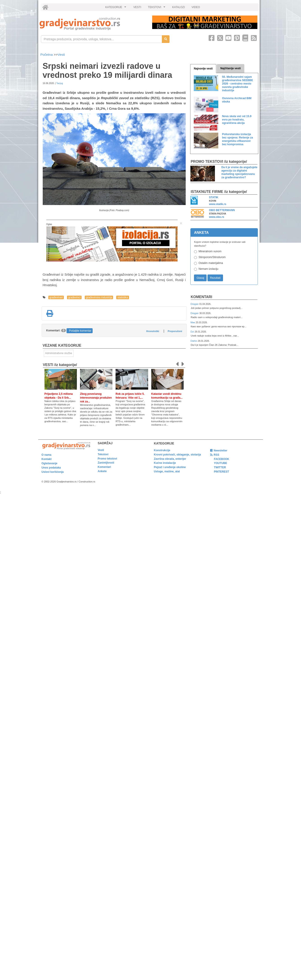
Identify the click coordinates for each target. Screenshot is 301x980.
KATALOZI (178, 7)
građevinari (56, 297)
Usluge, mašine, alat (167, 471)
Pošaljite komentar (80, 331)
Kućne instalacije (165, 463)
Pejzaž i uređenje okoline (170, 467)
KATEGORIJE (116, 8)
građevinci (74, 297)
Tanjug (59, 83)
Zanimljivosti (106, 463)
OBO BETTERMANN (222, 210)
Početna (47, 55)
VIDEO (196, 7)
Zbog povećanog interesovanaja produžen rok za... (96, 398)
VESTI (137, 7)
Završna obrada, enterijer (170, 459)
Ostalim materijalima (211, 263)
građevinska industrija (99, 297)
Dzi (193, 332)
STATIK (214, 197)
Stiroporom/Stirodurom (212, 257)
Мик (193, 322)
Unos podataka (51, 468)
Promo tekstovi (108, 459)
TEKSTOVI (157, 8)
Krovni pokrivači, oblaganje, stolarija (177, 455)
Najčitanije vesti (231, 68)
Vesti (61, 55)
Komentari (201, 297)
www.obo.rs (217, 217)
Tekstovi (103, 454)
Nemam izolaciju (208, 269)
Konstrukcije (162, 450)
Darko (194, 341)
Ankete (102, 471)
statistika (123, 297)
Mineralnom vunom (210, 251)
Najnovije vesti (203, 69)
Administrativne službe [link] (59, 353)
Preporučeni (175, 331)
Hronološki (153, 331)
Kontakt (47, 459)
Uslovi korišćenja (53, 472)
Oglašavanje (50, 463)
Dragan (195, 304)
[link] (93, 24)
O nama (47, 455)
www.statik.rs (218, 204)
